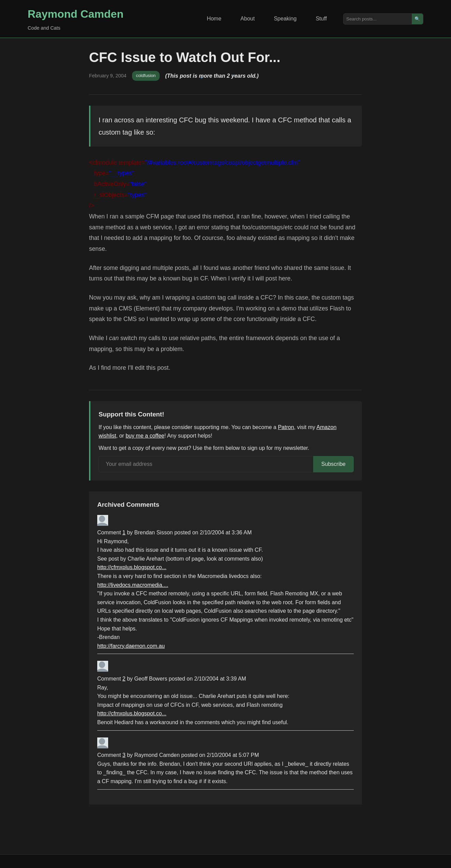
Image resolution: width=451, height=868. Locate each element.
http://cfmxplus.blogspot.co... (132, 567)
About (248, 19)
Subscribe (333, 464)
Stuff (321, 19)
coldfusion (146, 75)
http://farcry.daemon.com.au (131, 646)
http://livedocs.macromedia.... (133, 585)
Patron (286, 427)
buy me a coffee (145, 436)
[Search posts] (378, 19)
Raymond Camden (76, 14)
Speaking (285, 19)
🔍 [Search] (417, 19)
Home (214, 19)
